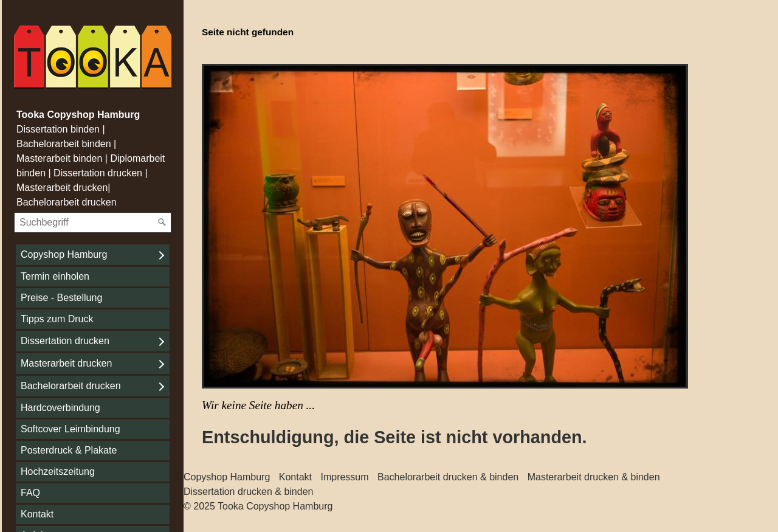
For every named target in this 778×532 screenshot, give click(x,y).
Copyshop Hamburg (64, 254)
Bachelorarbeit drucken (71, 386)
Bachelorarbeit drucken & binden (448, 477)
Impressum (344, 477)
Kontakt (37, 514)
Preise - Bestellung (61, 298)
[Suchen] (162, 223)
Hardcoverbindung (60, 408)
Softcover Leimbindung (71, 429)
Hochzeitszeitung (58, 472)
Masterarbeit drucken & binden (594, 477)
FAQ (30, 493)
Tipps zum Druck (57, 319)
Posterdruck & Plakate (69, 450)
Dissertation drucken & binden (248, 492)
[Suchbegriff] (93, 223)
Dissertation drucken (65, 341)
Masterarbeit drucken (66, 363)
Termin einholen (55, 276)
